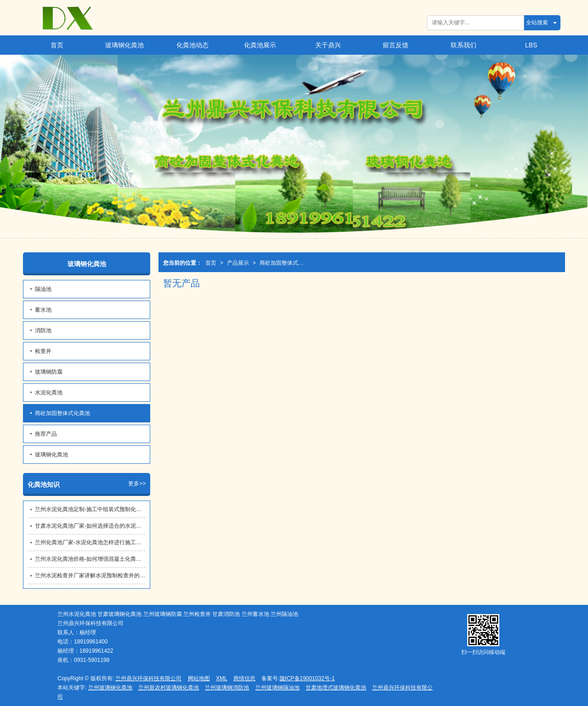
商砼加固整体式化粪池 (284, 263)
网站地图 (199, 678)
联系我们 (464, 45)
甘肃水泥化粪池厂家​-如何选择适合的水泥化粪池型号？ (90, 526)
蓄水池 (43, 310)
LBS (531, 45)
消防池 (43, 330)
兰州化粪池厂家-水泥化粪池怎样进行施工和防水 (90, 542)
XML (222, 678)
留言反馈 (396, 45)
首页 (57, 45)
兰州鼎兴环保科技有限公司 (148, 678)
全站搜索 (537, 23)
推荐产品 (46, 434)
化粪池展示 (260, 45)
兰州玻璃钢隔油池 (277, 688)
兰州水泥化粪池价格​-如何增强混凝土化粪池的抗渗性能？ (90, 559)
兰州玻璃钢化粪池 (110, 688)
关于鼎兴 (328, 45)
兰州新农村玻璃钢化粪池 (169, 688)
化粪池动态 (192, 45)
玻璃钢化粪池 (124, 45)
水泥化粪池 (49, 393)
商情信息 (244, 678)
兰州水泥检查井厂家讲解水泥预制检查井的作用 (90, 575)
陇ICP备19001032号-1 (307, 678)
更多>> (137, 484)
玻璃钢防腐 (49, 372)
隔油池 (43, 289)
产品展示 (238, 263)
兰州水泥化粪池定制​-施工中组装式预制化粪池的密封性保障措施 (90, 509)
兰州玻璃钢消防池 (227, 688)
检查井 (43, 351)
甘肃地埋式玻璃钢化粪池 (336, 688)
